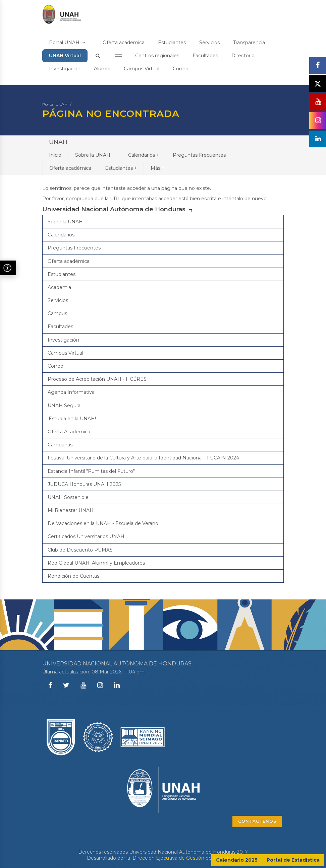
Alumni (102, 69)
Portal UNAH (67, 43)
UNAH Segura (64, 406)
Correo (181, 69)
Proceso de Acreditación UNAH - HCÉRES (97, 379)
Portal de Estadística (293, 860)
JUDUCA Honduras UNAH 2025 (84, 484)
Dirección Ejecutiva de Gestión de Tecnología (185, 858)
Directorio (243, 56)
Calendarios (144, 155)
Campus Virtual (142, 69)
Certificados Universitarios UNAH (86, 536)
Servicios (209, 43)
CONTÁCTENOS (257, 821)
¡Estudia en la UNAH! (72, 419)
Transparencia (249, 43)
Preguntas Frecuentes (199, 155)
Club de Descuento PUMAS (80, 550)
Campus (57, 313)
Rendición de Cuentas (73, 576)
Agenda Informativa (71, 392)
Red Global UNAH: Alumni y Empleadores (96, 563)
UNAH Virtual (65, 56)
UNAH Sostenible (68, 497)
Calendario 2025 (237, 860)
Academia (59, 287)
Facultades (205, 56)
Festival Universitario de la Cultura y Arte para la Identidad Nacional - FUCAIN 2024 (143, 458)
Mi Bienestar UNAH (71, 510)
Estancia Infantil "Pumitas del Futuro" (91, 471)
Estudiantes (172, 43)
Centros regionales (157, 56)
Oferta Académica (69, 432)
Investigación (65, 69)
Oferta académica (124, 43)
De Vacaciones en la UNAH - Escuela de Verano (103, 523)
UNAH (58, 142)
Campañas (60, 445)
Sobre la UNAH (95, 155)
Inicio (55, 155)
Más (157, 168)
